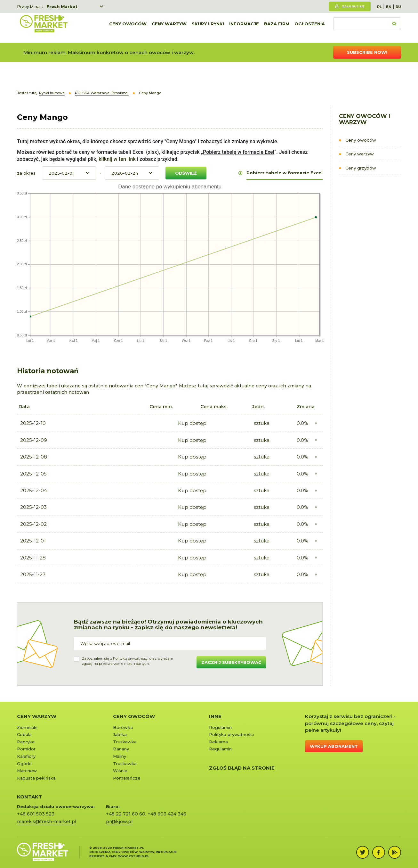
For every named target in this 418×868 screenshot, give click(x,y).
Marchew (27, 771)
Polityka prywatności (231, 734)
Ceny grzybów (361, 168)
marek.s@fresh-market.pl (47, 822)
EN (389, 7)
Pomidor (26, 749)
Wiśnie (120, 771)
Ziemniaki (27, 727)
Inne (215, 716)
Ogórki (24, 764)
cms (113, 856)
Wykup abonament (334, 746)
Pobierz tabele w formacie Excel (285, 173)
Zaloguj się (353, 6)
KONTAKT (29, 797)
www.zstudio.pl (133, 856)
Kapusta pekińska (36, 778)
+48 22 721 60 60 (126, 814)
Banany (121, 749)
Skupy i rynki (208, 28)
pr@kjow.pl (119, 822)
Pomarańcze (127, 778)
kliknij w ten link (117, 159)
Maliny (120, 756)
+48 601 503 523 (36, 814)
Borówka (123, 727)
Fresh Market (62, 6)
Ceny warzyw (169, 28)
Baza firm (277, 28)
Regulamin (220, 727)
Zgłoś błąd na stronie (242, 768)
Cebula (24, 734)
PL (379, 7)
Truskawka (125, 742)
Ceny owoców (128, 28)
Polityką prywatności (131, 658)
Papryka (26, 742)
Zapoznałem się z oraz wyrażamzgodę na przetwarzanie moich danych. (128, 661)
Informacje (244, 28)
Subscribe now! (367, 52)
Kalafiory (26, 756)
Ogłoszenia (310, 28)
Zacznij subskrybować (231, 662)
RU (398, 7)
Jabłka (120, 734)
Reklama (218, 742)
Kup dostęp (192, 423)
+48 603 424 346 (167, 814)
